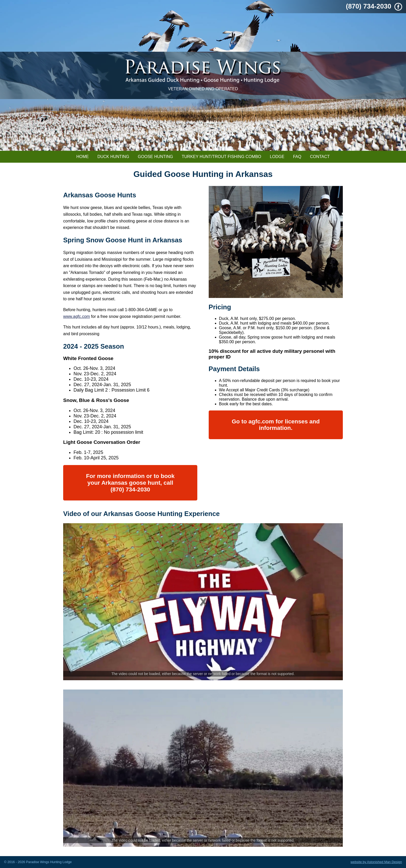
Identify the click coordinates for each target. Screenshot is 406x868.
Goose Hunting (155, 157)
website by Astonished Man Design (376, 862)
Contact (320, 157)
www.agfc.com (77, 316)
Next (335, 243)
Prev (216, 243)
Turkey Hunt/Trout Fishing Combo (222, 157)
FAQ (297, 157)
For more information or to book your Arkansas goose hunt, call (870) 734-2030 (130, 483)
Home (83, 157)
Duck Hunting (113, 157)
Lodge (277, 157)
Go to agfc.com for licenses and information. (276, 425)
